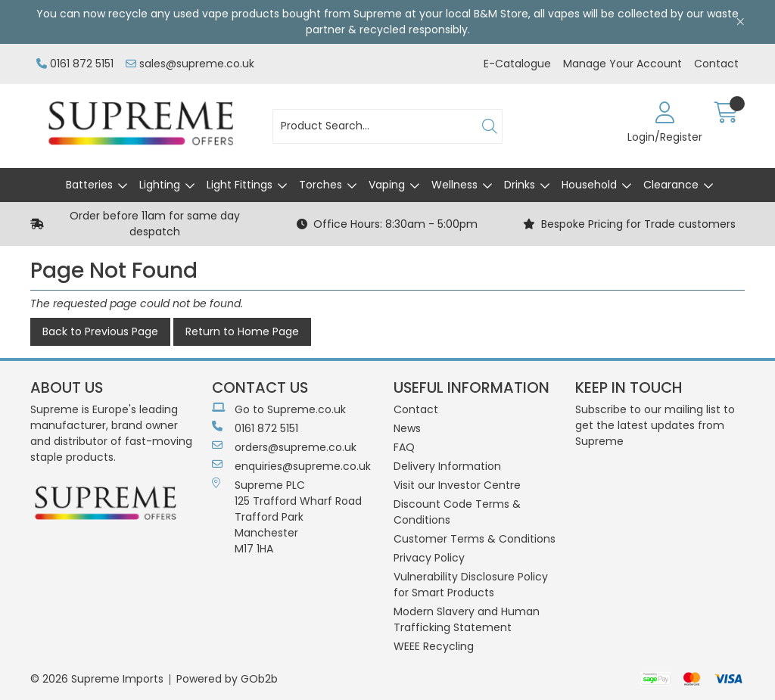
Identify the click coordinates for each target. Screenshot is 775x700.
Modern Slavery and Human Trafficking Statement (467, 619)
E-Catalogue (517, 64)
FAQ (404, 447)
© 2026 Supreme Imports (97, 679)
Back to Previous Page (100, 331)
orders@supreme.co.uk (284, 447)
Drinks (520, 185)
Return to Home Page (242, 331)
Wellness (454, 185)
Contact (716, 64)
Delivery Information (447, 466)
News (407, 428)
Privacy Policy (429, 558)
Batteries (89, 185)
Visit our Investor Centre (457, 485)
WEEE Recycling (434, 646)
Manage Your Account (622, 64)
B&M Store (501, 14)
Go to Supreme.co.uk (279, 409)
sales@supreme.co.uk (190, 64)
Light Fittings (240, 185)
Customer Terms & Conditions (475, 539)
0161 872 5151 (75, 64)
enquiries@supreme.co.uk (291, 466)
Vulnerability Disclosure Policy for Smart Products (471, 585)
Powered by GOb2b (227, 679)
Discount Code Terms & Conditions (457, 512)
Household (589, 185)
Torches (321, 185)
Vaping (387, 185)
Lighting (160, 185)
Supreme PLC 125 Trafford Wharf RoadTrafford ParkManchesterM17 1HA (287, 517)
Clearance (671, 185)
